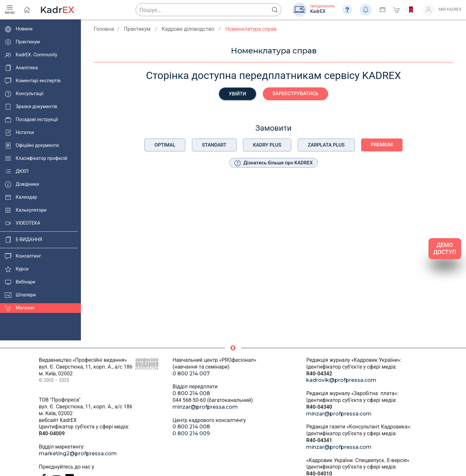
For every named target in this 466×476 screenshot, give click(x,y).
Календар (21, 197)
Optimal (165, 145)
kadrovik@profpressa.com (341, 380)
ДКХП (17, 172)
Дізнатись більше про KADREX (274, 163)
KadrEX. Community (31, 55)
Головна (104, 29)
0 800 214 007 (191, 374)
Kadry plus (267, 145)
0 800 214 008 (191, 393)
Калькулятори (26, 210)
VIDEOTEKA (22, 223)
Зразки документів (31, 107)
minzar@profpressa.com (205, 407)
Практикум (22, 42)
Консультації (24, 94)
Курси (17, 269)
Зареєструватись (295, 94)
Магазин (20, 308)
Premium (382, 145)
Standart (214, 145)
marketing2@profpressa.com (78, 454)
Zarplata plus (326, 145)
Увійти (238, 94)
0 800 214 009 (191, 433)
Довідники (22, 184)
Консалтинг (23, 256)
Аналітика (21, 68)
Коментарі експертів (33, 81)
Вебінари (20, 282)
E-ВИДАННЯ (23, 240)
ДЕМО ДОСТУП (445, 249)
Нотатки (19, 133)
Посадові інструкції (31, 120)
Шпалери (20, 295)
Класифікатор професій (36, 159)
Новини (19, 29)
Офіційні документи (32, 146)
